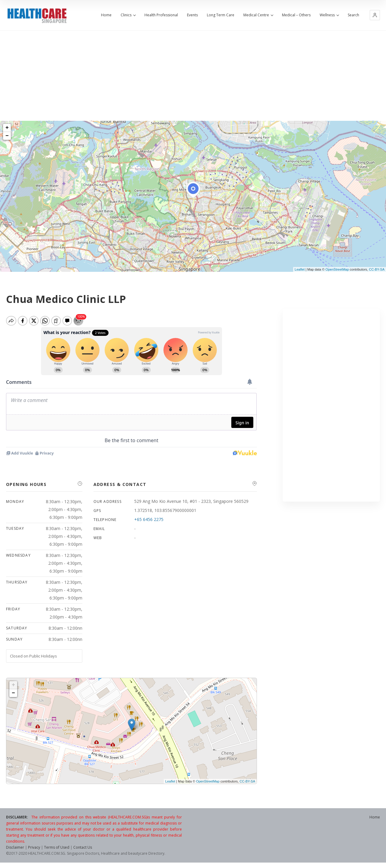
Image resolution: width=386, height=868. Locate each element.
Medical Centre (258, 15)
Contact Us (83, 850)
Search (353, 15)
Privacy (34, 850)
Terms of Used (57, 850)
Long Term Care (221, 15)
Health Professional (161, 15)
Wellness (329, 15)
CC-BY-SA (377, 269)
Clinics (128, 15)
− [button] (7, 136)
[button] (375, 15)
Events (192, 15)
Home (106, 15)
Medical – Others (296, 15)
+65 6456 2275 (149, 522)
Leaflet (300, 269)
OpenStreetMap (337, 269)
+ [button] (7, 128)
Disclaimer (15, 850)
